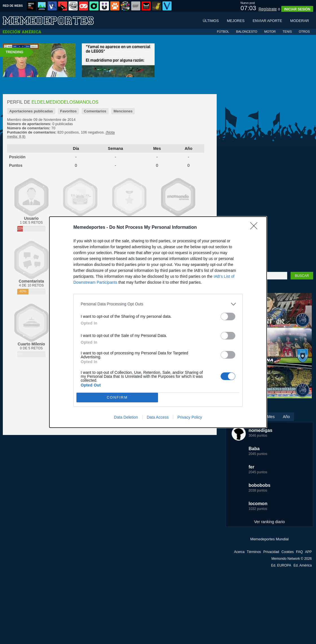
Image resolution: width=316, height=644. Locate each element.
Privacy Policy (190, 417)
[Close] (256, 228)
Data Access (158, 417)
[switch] (228, 317)
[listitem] (158, 304)
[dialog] (158, 322)
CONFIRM (117, 397)
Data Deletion (126, 417)
